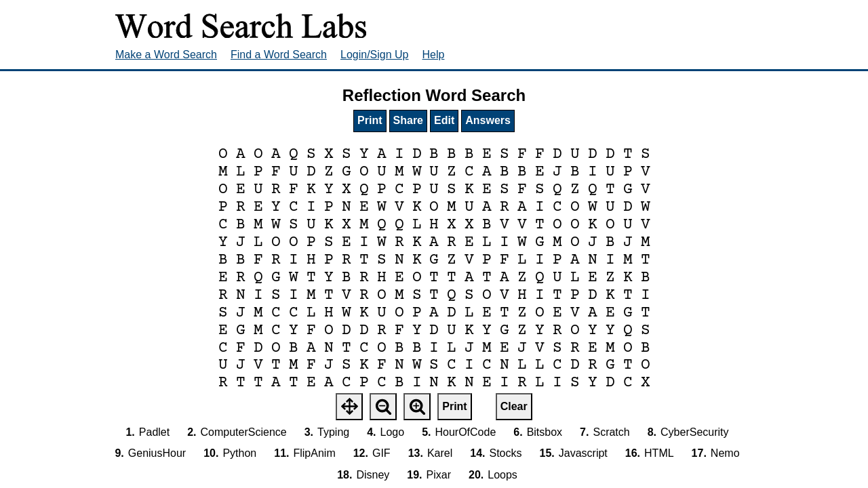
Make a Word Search (166, 55)
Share (408, 120)
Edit (444, 120)
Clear (514, 406)
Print (370, 120)
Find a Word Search (279, 55)
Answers (488, 120)
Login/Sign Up (375, 55)
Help (434, 55)
